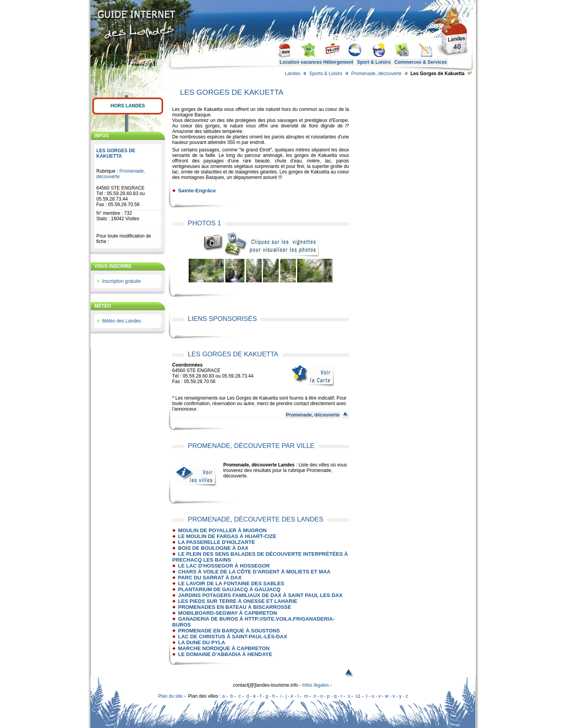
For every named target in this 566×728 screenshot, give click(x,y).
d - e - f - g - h (261, 696)
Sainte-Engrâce (197, 191)
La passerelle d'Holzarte (217, 542)
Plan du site (170, 696)
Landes (293, 74)
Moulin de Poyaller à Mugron (222, 530)
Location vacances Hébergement (316, 62)
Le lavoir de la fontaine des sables (231, 583)
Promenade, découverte (376, 74)
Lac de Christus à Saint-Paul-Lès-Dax (232, 637)
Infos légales (315, 685)
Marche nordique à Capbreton (224, 648)
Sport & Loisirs (374, 62)
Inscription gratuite (121, 281)
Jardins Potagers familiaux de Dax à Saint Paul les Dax (260, 595)
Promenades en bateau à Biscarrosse (235, 607)
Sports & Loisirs (326, 74)
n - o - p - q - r (328, 696)
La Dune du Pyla (202, 642)
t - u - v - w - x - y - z (387, 696)
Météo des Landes (122, 321)
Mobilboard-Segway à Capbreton (228, 613)
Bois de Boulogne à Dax (213, 548)
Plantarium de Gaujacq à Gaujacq (229, 589)
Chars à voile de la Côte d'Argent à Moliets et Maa (254, 572)
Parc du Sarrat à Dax (210, 578)
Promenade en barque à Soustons (229, 631)
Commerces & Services (421, 62)
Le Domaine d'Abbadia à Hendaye (225, 654)
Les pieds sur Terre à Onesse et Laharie (238, 601)
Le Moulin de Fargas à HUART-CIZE (227, 536)
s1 (358, 696)
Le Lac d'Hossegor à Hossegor (224, 566)
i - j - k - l (289, 696)
